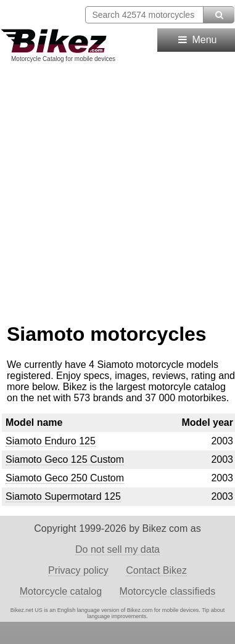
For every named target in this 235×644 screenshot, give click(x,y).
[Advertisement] (116, 188)
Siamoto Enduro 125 (51, 441)
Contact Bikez (156, 570)
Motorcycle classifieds (168, 591)
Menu (196, 40)
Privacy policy (78, 570)
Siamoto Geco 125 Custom (65, 459)
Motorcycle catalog (61, 591)
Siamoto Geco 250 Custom (65, 478)
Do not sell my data (117, 549)
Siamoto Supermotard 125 (63, 496)
